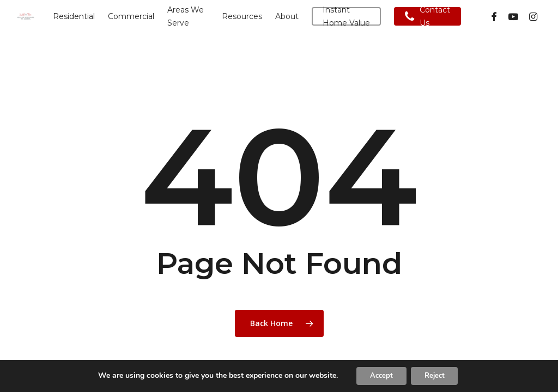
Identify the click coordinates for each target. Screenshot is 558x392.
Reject (438, 375)
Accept (378, 375)
